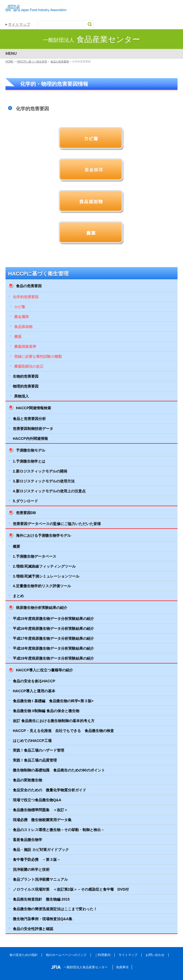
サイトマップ (19, 24)
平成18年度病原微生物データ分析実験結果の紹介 (53, 648)
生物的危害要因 (26, 376)
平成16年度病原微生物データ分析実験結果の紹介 (53, 629)
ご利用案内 (103, 955)
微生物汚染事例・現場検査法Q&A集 (43, 919)
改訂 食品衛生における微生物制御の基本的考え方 (54, 721)
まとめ (18, 596)
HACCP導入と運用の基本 (34, 691)
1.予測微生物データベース (35, 556)
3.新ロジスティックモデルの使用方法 (44, 481)
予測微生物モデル (31, 450)
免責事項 (122, 967)
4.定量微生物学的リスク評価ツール (42, 586)
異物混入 (21, 396)
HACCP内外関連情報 (30, 439)
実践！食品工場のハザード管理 (38, 750)
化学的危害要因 (26, 297)
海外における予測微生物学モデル (43, 535)
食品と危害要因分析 (29, 419)
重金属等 (21, 317)
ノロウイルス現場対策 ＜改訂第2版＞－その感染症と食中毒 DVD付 (71, 889)
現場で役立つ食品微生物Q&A (37, 800)
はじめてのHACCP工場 (32, 741)
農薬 (18, 337)
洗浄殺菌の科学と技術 (31, 869)
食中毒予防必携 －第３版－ (37, 860)
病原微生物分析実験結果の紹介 (42, 608)
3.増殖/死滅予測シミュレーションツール (46, 576)
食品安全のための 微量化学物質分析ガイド (49, 790)
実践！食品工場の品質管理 (35, 760)
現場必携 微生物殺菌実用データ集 (42, 820)
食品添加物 (23, 327)
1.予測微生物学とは (29, 461)
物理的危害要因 (26, 386)
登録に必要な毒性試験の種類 (38, 356)
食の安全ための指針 (24, 955)
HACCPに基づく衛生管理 (38, 274)
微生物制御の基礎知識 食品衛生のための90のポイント (59, 770)
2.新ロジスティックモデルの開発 (40, 471)
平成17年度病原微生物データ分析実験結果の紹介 (53, 638)
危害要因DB (26, 513)
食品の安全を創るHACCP (34, 681)
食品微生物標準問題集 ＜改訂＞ (40, 810)
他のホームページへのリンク (66, 955)
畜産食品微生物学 (27, 840)
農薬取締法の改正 (29, 366)
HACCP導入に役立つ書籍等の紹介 (45, 670)
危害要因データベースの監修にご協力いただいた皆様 (57, 524)
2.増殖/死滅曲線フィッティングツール (44, 566)
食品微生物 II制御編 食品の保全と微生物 (46, 711)
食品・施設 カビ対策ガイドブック (41, 850)
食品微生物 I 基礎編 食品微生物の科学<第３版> (53, 701)
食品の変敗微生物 (27, 780)
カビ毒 (20, 307)
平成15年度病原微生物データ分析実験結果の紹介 (53, 619)
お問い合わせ (155, 955)
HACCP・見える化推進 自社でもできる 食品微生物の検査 (63, 731)
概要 (16, 546)
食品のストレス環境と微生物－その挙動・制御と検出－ (59, 830)
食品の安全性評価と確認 (33, 929)
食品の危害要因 (29, 286)
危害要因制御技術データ (33, 429)
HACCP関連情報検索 (34, 408)
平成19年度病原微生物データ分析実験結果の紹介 (53, 658)
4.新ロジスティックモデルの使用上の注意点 (49, 491)
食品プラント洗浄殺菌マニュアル (40, 879)
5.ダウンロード (25, 501)
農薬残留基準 (25, 347)
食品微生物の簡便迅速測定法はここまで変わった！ (55, 909)
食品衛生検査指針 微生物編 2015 (41, 899)
